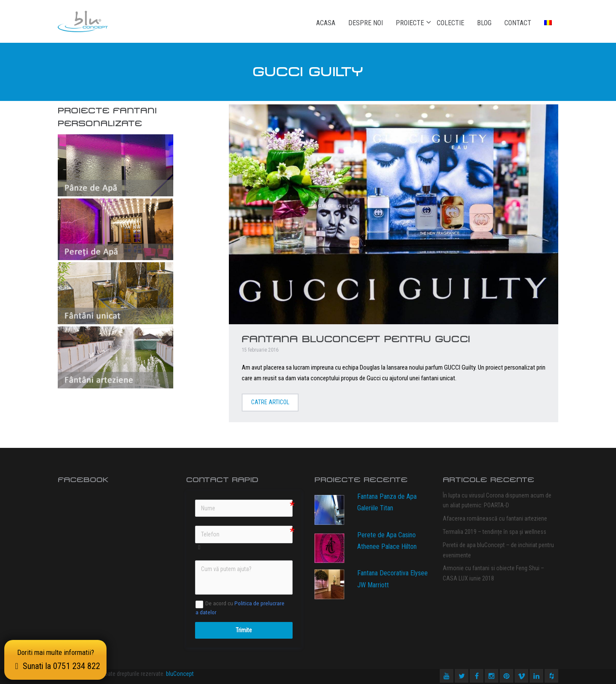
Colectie (450, 23)
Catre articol (270, 402)
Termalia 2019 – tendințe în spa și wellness (495, 532)
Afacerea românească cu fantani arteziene (495, 518)
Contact (518, 23)
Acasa (326, 23)
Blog (484, 23)
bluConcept (180, 674)
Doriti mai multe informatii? (55, 660)
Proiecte (410, 23)
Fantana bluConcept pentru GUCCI (356, 339)
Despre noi (366, 23)
